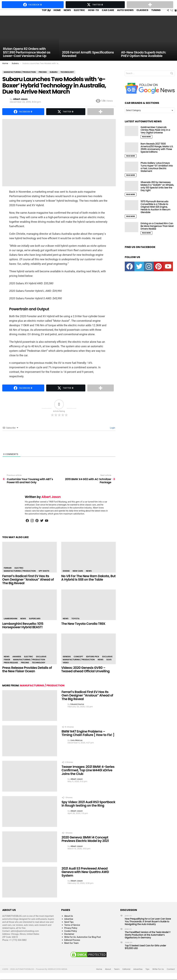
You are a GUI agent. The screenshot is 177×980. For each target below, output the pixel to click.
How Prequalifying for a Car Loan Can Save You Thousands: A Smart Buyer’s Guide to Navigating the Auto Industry (148, 927)
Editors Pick (93, 662)
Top (46, 13)
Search (172, 80)
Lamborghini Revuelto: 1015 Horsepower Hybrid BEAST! (23, 631)
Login (112, 434)
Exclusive (41, 662)
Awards (17, 662)
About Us (69, 922)
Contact (171, 975)
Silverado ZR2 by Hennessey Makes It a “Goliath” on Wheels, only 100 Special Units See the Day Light (157, 192)
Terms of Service (72, 931)
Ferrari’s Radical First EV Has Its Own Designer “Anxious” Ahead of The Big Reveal (28, 585)
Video (66, 668)
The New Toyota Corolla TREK (83, 630)
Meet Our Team (71, 949)
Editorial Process (72, 946)
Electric (79, 13)
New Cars (78, 577)
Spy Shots (44, 577)
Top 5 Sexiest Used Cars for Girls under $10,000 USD (145, 953)
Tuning (156, 13)
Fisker (7, 665)
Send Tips (69, 928)
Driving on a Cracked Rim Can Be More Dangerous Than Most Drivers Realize (157, 232)
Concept (78, 662)
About (108, 975)
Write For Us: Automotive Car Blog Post (83, 943)
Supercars (35, 624)
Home (57, 13)
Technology (39, 668)
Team (117, 975)
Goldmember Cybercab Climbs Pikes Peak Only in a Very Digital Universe (155, 136)
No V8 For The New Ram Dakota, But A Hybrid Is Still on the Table (88, 584)
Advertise (69, 925)
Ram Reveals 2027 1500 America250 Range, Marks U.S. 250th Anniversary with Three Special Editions (157, 154)
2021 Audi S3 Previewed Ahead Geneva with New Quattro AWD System (85, 878)
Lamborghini (11, 624)
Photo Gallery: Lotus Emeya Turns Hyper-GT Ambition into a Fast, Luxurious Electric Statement (157, 173)
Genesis (67, 662)
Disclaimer (69, 940)
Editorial (126, 975)
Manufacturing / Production (20, 577)
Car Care (108, 13)
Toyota (75, 624)
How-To (93, 13)
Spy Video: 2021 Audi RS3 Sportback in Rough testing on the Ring (88, 810)
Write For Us (158, 975)
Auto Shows (125, 13)
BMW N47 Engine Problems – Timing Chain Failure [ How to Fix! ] (88, 739)
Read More (146, 143)
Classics (142, 13)
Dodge (66, 577)
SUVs (109, 665)
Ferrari (8, 574)
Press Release (11, 668)
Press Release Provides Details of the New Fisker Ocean (27, 675)
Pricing (25, 668)
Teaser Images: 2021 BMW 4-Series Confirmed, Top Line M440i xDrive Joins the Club (88, 776)
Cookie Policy (71, 937)
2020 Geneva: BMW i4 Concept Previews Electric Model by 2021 (85, 845)
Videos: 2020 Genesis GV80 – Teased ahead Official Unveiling (85, 675)
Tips (147, 975)
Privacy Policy (71, 934)
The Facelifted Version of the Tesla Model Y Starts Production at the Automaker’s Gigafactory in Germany (148, 941)
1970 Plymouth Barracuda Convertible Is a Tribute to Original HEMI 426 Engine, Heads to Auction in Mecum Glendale (155, 213)
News (67, 13)
